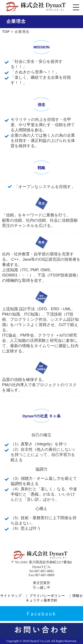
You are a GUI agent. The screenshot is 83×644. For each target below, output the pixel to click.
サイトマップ (11, 596)
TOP (7, 32)
